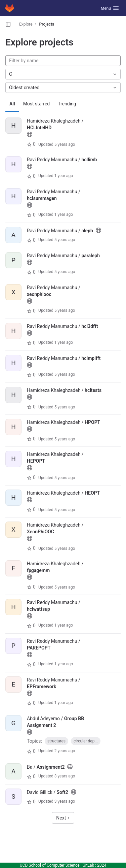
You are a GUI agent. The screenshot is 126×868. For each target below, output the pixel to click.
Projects (47, 24)
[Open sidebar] (8, 24)
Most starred (37, 104)
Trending (67, 104)
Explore (26, 24)
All (12, 104)
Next (63, 818)
